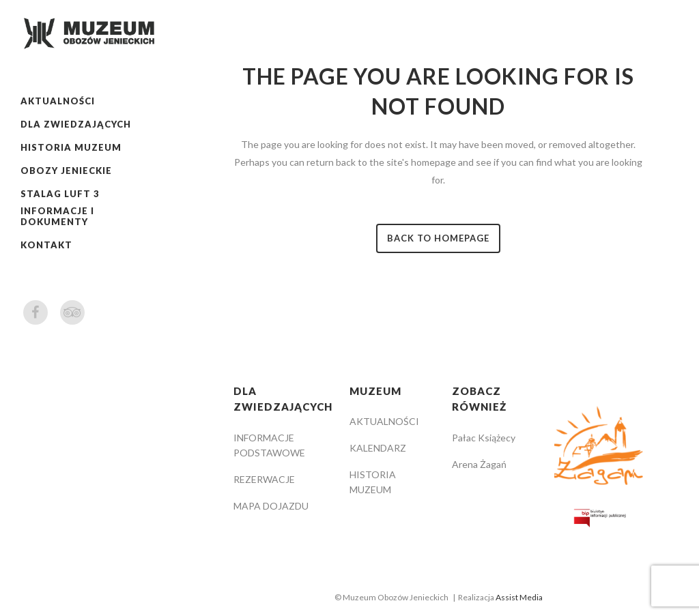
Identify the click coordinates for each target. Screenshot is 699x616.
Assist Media (519, 597)
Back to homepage (438, 238)
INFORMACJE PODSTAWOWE (269, 445)
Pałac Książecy (484, 438)
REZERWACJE (264, 479)
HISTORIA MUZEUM (373, 482)
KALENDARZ (378, 448)
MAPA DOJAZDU (271, 506)
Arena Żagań (479, 464)
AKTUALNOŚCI (384, 421)
